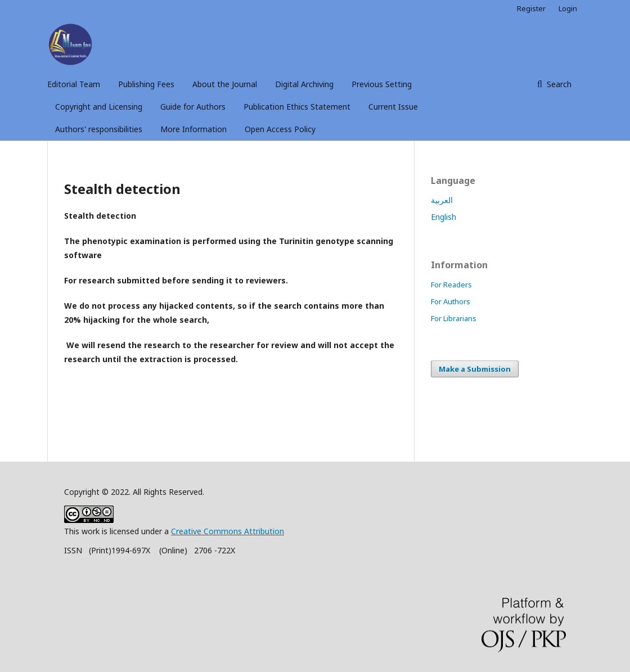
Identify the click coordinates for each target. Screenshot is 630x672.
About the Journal (225, 84)
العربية (442, 200)
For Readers (451, 285)
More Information (193, 129)
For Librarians (454, 318)
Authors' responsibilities (99, 129)
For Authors (451, 301)
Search (558, 84)
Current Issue (393, 107)
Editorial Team (74, 84)
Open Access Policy (280, 129)
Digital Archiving (304, 84)
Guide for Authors (193, 107)
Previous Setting (382, 84)
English (444, 217)
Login (568, 8)
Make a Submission (475, 369)
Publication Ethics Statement (297, 107)
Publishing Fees (146, 84)
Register (531, 8)
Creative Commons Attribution (228, 531)
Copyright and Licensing (99, 107)
